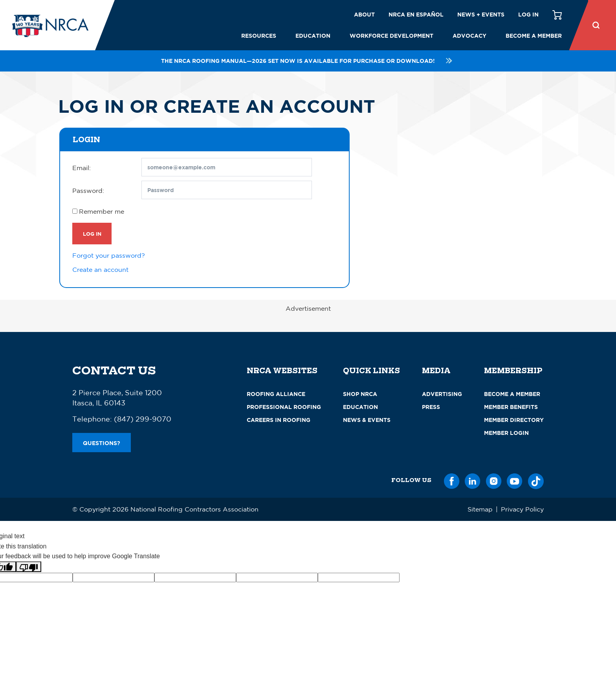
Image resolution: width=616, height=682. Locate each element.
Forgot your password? (109, 255)
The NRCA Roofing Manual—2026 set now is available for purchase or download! (308, 61)
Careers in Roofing (279, 420)
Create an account (100, 269)
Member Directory (514, 420)
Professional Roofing (284, 407)
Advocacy (469, 36)
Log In (92, 234)
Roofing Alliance (276, 394)
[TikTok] (536, 480)
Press (431, 407)
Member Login (506, 433)
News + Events (481, 14)
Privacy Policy (522, 509)
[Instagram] (494, 480)
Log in (528, 14)
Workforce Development (391, 36)
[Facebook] (452, 480)
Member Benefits (511, 407)
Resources (259, 36)
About (364, 14)
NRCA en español (416, 14)
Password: (88, 191)
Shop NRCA (360, 394)
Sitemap (480, 509)
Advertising (442, 394)
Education (313, 36)
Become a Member (534, 36)
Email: (82, 168)
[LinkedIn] (473, 480)
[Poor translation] (29, 567)
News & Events (367, 420)
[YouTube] (515, 480)
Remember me (102, 211)
